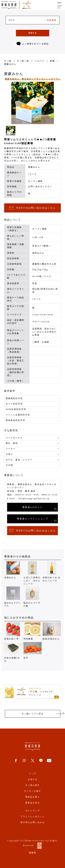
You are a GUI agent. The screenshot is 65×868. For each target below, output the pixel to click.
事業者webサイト (39, 508)
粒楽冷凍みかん (52, 631)
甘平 (32, 650)
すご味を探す (33, 785)
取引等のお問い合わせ (33, 822)
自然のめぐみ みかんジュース (52, 571)
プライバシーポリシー (33, 817)
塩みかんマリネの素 (32, 597)
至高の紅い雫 (13, 631)
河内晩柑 (32, 631)
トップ (33, 773)
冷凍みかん (13, 570)
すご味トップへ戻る (33, 714)
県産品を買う (33, 797)
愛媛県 (33, 853)
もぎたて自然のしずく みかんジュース (32, 573)
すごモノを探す (33, 791)
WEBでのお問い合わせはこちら (32, 208)
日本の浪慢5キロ (13, 652)
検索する (33, 33)
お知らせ (33, 779)
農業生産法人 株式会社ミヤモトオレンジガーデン (33, 79)
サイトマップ (33, 811)
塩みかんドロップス (13, 597)
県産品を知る (33, 803)
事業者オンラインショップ (37, 520)
